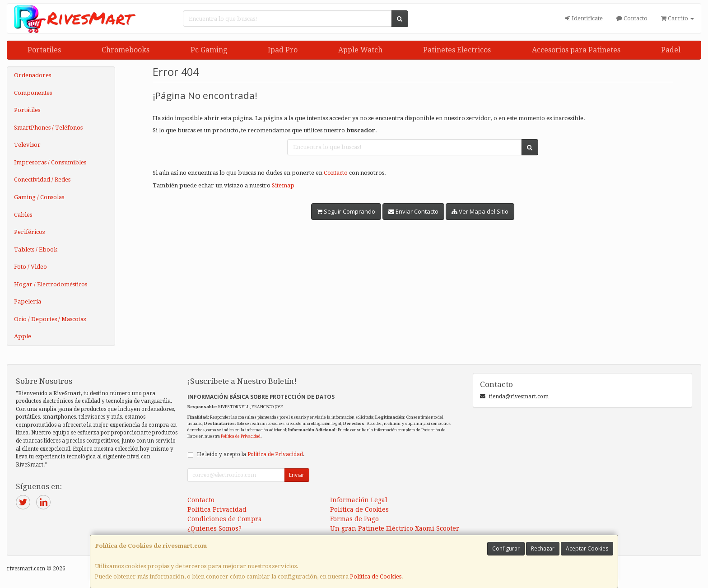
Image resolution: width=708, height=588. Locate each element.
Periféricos (29, 232)
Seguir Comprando (346, 211)
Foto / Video (30, 267)
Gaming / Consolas (39, 197)
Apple (23, 336)
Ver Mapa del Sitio (480, 211)
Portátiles (27, 110)
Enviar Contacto (413, 211)
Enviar (297, 475)
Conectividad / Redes (42, 180)
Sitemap (283, 185)
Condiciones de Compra (225, 519)
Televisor (27, 145)
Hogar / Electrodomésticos (51, 284)
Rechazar (543, 548)
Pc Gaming (209, 50)
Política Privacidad (217, 509)
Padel (671, 50)
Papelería (28, 301)
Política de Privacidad (241, 436)
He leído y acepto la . (251, 454)
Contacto (632, 18)
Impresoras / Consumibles (50, 162)
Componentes (33, 93)
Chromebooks (126, 50)
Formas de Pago (354, 519)
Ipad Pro (283, 50)
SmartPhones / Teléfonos (48, 128)
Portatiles (44, 50)
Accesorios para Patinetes (576, 50)
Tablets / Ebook (36, 250)
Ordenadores (33, 75)
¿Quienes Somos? (214, 528)
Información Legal (359, 500)
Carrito (678, 18)
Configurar (506, 548)
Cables (23, 215)
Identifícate (584, 18)
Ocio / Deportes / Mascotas (50, 319)
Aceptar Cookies (587, 548)
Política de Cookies (376, 576)
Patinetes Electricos (457, 50)
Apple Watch (360, 50)
